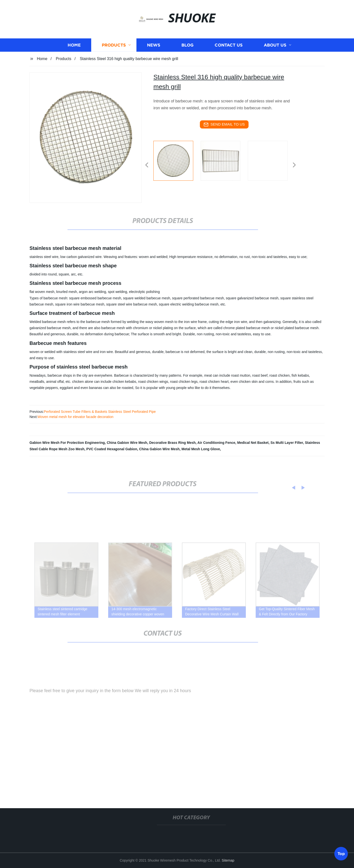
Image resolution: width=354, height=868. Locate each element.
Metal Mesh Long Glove (201, 449)
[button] (147, 165)
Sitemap (228, 860)
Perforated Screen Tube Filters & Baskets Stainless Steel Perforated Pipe (100, 412)
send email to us (224, 125)
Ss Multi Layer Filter (287, 443)
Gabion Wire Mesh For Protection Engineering (67, 443)
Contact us (229, 47)
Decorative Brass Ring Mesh (172, 443)
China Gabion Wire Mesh (127, 443)
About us (275, 47)
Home (74, 47)
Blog (187, 47)
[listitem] (177, 163)
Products (114, 47)
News (154, 47)
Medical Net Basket (253, 443)
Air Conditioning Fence (216, 443)
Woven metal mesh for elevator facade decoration (76, 417)
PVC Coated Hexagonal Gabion (112, 449)
